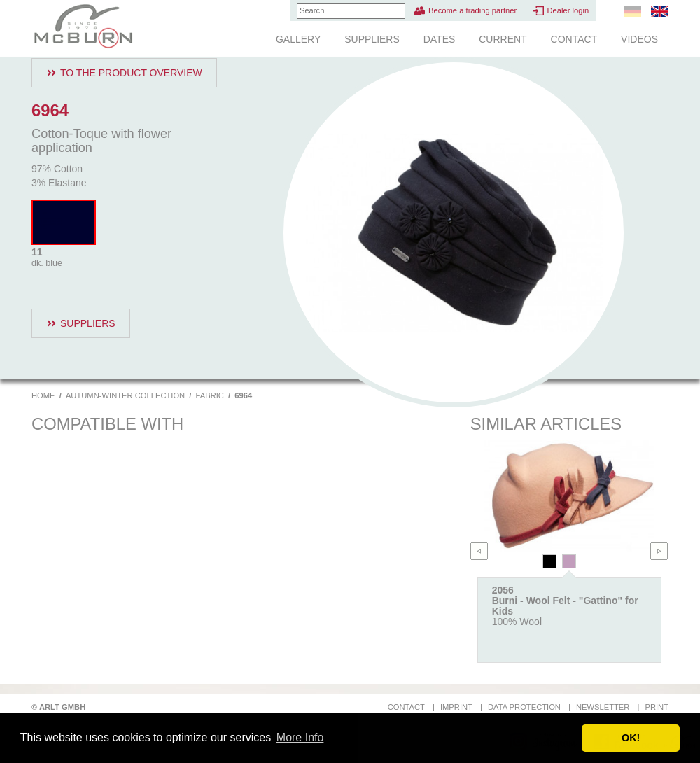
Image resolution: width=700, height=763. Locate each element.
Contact (574, 39)
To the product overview (131, 73)
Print (657, 707)
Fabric (210, 395)
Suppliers (372, 39)
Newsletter (603, 707)
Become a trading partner (472, 10)
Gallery (298, 39)
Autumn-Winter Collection (125, 395)
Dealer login (568, 10)
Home (43, 395)
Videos (639, 39)
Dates (440, 39)
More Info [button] (300, 737)
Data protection (524, 707)
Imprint (456, 707)
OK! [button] (631, 738)
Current (503, 39)
